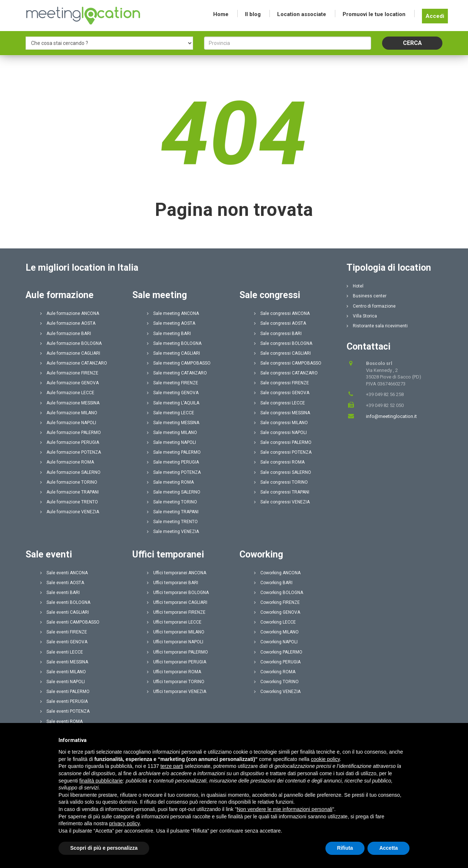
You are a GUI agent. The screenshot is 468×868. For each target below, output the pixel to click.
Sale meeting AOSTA (171, 323)
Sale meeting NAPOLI (171, 442)
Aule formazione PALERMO (71, 433)
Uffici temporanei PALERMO (178, 652)
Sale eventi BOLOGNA (65, 602)
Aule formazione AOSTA (68, 323)
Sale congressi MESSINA (282, 413)
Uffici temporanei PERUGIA (177, 662)
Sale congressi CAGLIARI (282, 353)
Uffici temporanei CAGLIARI (177, 602)
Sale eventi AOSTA (62, 583)
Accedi (435, 16)
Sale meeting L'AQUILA (173, 403)
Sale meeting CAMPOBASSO (179, 363)
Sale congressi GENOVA (282, 393)
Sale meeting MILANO (172, 433)
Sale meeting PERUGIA (173, 462)
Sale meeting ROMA (170, 482)
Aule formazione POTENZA (71, 452)
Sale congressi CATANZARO (286, 373)
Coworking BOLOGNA (279, 593)
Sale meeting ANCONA (173, 313)
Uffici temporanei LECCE (174, 622)
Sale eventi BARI (60, 593)
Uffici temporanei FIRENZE (176, 612)
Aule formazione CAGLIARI (70, 353)
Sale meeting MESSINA (173, 423)
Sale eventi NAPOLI (63, 682)
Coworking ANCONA (277, 573)
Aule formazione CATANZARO (74, 363)
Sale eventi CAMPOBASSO (70, 622)
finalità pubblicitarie (101, 788)
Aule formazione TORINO (69, 482)
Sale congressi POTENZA (283, 452)
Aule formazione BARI (66, 334)
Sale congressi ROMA (279, 462)
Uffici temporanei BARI (173, 583)
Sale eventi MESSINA (64, 662)
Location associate (302, 14)
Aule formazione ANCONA (70, 313)
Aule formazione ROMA (67, 462)
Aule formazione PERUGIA (70, 442)
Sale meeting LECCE (171, 413)
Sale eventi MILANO (63, 672)
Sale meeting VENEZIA (173, 532)
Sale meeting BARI (169, 334)
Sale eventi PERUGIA (64, 701)
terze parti (172, 774)
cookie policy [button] (325, 766)
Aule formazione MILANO (69, 413)
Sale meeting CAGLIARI (173, 353)
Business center (367, 296)
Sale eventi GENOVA (64, 642)
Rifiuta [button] (345, 856)
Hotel (355, 286)
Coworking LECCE (275, 622)
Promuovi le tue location (374, 14)
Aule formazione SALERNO (70, 472)
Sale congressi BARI (278, 334)
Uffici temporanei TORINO (176, 682)
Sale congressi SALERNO (283, 472)
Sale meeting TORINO (172, 502)
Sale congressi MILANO (281, 423)
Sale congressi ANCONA (282, 313)
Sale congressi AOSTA (280, 323)
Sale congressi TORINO (281, 482)
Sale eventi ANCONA (64, 573)
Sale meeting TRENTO (172, 522)
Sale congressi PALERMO (283, 442)
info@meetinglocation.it (391, 416)
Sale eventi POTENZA (65, 711)
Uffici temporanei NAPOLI (175, 642)
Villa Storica (362, 316)
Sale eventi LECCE (62, 652)
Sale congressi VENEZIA (282, 502)
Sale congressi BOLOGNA (283, 343)
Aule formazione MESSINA (70, 403)
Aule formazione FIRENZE (69, 373)
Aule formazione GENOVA (69, 383)
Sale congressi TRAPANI (282, 492)
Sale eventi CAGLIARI (65, 612)
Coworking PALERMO (278, 652)
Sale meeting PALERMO (174, 452)
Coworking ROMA (275, 672)
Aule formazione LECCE (67, 393)
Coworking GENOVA (277, 612)
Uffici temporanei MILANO (176, 632)
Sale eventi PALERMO (65, 692)
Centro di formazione (371, 306)
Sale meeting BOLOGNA (174, 343)
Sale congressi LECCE (280, 403)
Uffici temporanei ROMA (174, 672)
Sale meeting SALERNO (174, 492)
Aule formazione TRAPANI (69, 492)
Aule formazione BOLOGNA (71, 343)
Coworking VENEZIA (277, 692)
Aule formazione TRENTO (69, 502)
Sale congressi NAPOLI (280, 433)
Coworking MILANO (276, 632)
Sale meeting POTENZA (174, 472)
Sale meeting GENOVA (173, 393)
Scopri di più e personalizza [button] (104, 856)
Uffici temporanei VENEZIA (177, 692)
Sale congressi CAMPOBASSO (288, 363)
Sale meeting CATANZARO (177, 373)
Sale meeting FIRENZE (173, 383)
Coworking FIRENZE (277, 602)
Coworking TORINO (276, 682)
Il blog (253, 14)
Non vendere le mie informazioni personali (284, 816)
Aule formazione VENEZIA (70, 512)
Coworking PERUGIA (277, 662)
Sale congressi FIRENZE (282, 383)
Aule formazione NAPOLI (68, 423)
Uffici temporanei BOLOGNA (178, 593)
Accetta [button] (388, 856)
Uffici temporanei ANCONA (177, 573)
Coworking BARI (273, 583)
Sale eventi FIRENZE (64, 632)
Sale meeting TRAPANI (173, 512)
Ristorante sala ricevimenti (377, 326)
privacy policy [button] (124, 831)
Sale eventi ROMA (61, 722)
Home (221, 14)
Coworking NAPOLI (276, 642)
